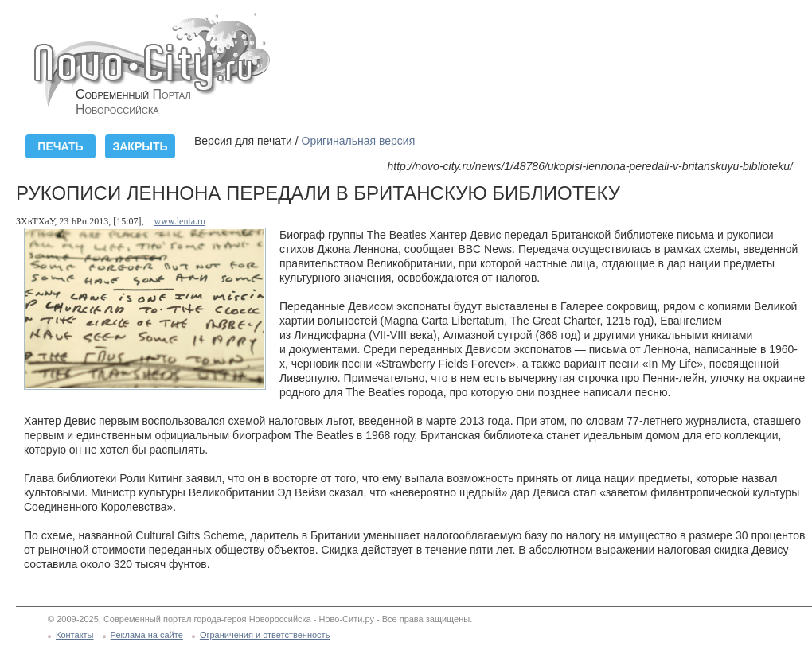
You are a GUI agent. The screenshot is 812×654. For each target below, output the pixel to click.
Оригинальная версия (359, 141)
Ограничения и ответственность (265, 635)
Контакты (75, 635)
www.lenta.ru (180, 221)
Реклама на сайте (147, 635)
